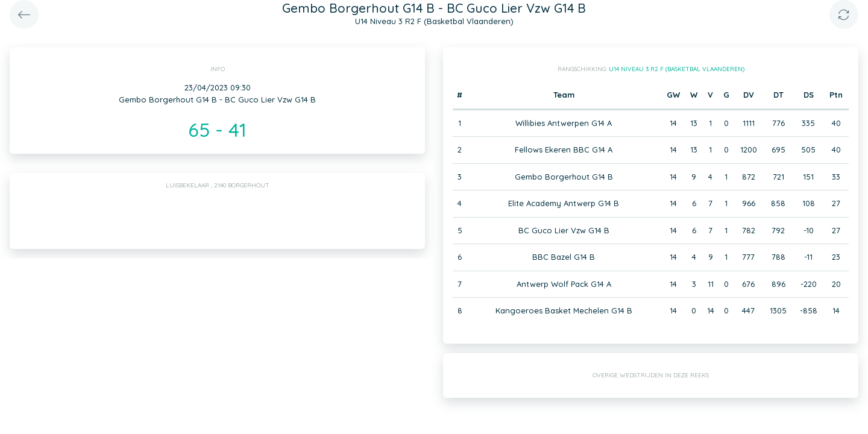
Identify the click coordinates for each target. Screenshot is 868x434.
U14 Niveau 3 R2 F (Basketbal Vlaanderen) (677, 69)
